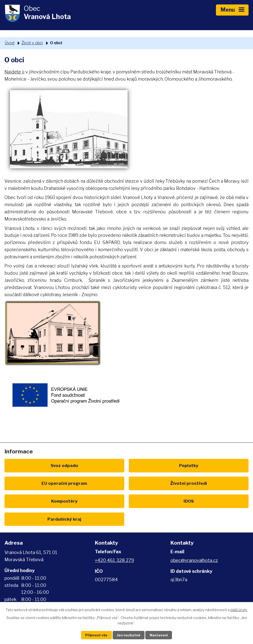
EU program (209, 465)
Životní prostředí (44, 483)
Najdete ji (14, 72)
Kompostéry (127, 483)
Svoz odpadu (44, 465)
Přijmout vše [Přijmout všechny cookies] (95, 635)
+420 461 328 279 (115, 543)
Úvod (10, 43)
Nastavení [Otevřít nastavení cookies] (161, 635)
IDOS (209, 483)
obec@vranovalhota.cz (194, 543)
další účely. (239, 610)
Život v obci (32, 43)
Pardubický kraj (44, 501)
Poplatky (126, 465)
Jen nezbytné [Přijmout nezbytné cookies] (129, 635)
